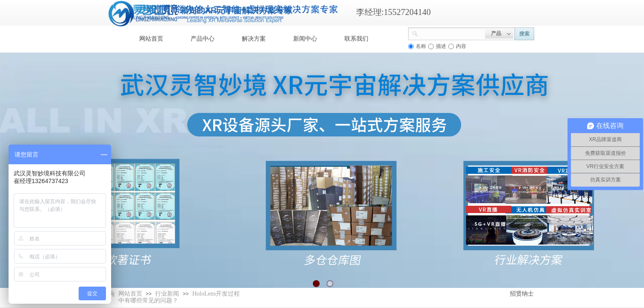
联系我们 (356, 39)
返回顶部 (606, 257)
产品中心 (203, 39)
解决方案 (254, 39)
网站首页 (151, 39)
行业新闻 (167, 294)
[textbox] (452, 33)
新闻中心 (305, 39)
